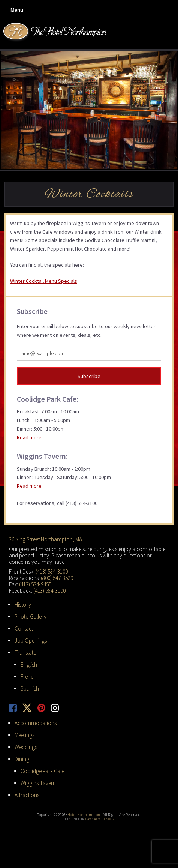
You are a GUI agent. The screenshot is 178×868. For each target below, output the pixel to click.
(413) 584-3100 (52, 571)
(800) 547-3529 (57, 578)
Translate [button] (25, 653)
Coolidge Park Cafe (43, 771)
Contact (24, 628)
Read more (29, 437)
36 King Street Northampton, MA (46, 539)
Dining (22, 759)
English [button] (29, 665)
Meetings (25, 735)
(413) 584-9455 (35, 584)
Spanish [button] (30, 689)
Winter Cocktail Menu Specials (44, 281)
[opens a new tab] (16, 708)
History (23, 604)
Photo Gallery (31, 616)
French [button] (28, 677)
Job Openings (31, 640)
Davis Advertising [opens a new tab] (99, 819)
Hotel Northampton (56, 32)
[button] (15, 10)
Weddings (26, 747)
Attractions (27, 795)
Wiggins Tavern (38, 783)
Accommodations (36, 723)
